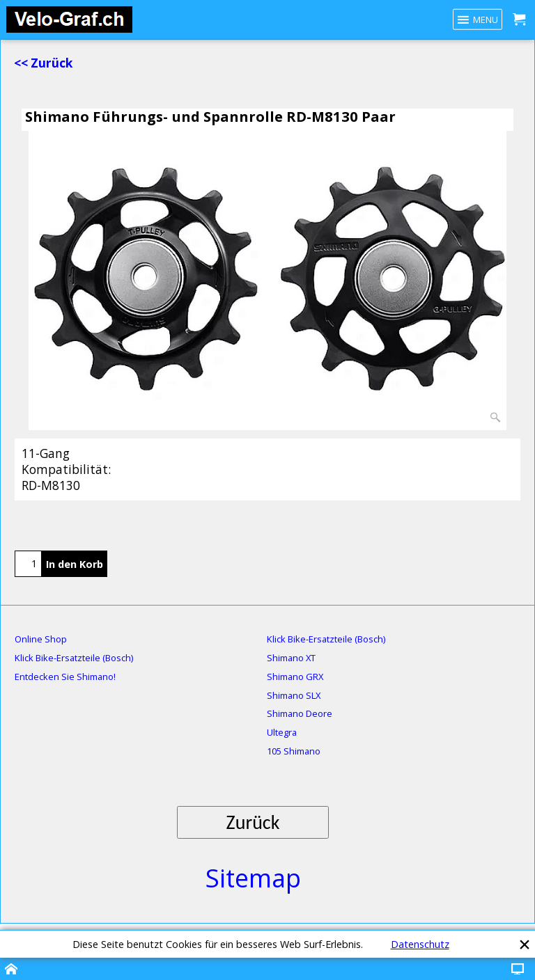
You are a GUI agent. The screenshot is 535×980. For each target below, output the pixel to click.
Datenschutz (420, 944)
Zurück (253, 822)
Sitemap (253, 878)
